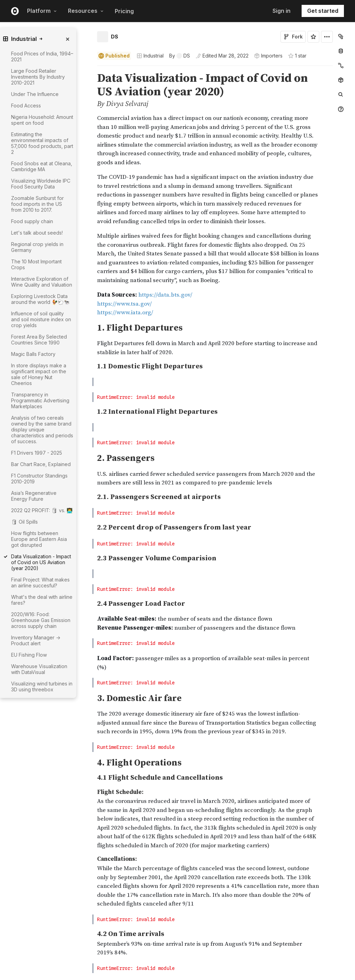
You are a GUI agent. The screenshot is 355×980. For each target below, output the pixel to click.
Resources (86, 11)
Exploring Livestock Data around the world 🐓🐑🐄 (40, 299)
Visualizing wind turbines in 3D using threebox (42, 686)
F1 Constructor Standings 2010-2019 (39, 479)
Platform (42, 11)
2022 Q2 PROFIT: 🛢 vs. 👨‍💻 (42, 510)
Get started (323, 11)
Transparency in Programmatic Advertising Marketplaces (40, 400)
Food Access (26, 106)
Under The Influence (35, 94)
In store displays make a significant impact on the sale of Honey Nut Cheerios (39, 374)
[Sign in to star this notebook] (313, 37)
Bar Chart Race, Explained (41, 464)
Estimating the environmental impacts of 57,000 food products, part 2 (42, 143)
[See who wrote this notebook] (180, 56)
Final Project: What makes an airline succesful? (40, 583)
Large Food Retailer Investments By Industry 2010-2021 (38, 77)
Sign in (282, 11)
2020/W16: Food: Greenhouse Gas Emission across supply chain (41, 620)
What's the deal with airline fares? (42, 600)
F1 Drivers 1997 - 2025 (37, 453)
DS (115, 37)
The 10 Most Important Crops (36, 264)
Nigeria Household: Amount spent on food (42, 120)
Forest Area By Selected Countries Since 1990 (39, 340)
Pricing (124, 11)
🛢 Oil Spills (24, 522)
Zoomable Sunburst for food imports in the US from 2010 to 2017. (37, 204)
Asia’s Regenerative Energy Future (34, 496)
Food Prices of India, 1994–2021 (42, 56)
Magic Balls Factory (33, 354)
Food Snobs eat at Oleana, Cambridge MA (42, 166)
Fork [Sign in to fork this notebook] (293, 37)
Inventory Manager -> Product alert (36, 640)
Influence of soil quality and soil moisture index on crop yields (41, 319)
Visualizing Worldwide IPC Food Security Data (41, 184)
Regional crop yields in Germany (37, 247)
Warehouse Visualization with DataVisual (39, 669)
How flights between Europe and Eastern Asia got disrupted (39, 539)
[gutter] (65, 710)
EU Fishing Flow (29, 655)
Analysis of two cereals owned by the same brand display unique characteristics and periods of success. (42, 430)
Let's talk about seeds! (37, 233)
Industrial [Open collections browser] (150, 56)
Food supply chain (32, 221)
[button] (89, 69)
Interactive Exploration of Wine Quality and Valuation (42, 282)
